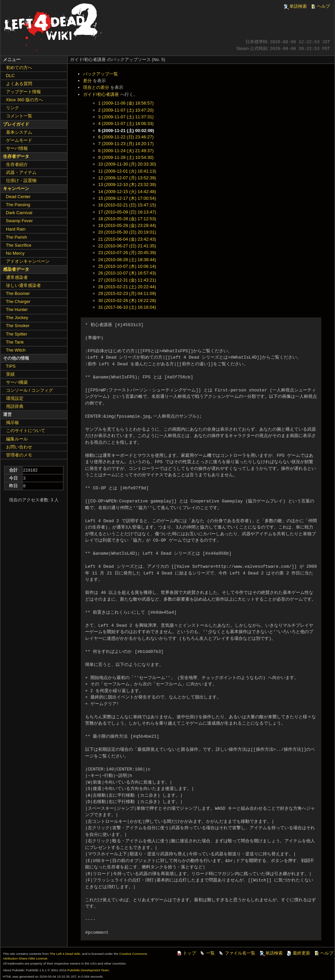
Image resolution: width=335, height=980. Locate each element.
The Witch (16, 350)
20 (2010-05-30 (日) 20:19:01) (127, 232)
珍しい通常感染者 (23, 285)
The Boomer (18, 293)
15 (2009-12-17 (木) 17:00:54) (127, 198)
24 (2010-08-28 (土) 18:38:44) (127, 260)
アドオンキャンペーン (28, 261)
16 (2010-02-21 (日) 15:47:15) (127, 205)
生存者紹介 (17, 164)
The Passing (18, 205)
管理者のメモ (19, 455)
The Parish (17, 237)
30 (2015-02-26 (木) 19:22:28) (127, 300)
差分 (87, 81)
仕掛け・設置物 (21, 180)
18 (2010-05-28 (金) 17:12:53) (127, 219)
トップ (186, 953)
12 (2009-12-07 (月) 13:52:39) (127, 178)
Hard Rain (16, 229)
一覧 (207, 953)
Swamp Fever (19, 221)
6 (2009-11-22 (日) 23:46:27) (126, 137)
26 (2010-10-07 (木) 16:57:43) (127, 273)
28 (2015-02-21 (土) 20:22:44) (127, 287)
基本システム (19, 132)
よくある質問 (19, 84)
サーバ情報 (17, 148)
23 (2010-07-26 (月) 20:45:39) (127, 253)
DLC (10, 76)
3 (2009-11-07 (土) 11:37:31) (126, 117)
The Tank (15, 342)
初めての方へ (19, 68)
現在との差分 (96, 87)
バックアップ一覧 (100, 74)
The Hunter (17, 310)
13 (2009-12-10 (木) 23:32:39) (127, 185)
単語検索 (295, 6)
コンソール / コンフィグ (30, 390)
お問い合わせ (19, 447)
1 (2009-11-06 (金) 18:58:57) (126, 103)
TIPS (11, 366)
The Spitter (17, 334)
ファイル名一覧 (237, 953)
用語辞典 (15, 406)
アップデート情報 (23, 92)
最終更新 (298, 953)
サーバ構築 (17, 382)
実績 (10, 374)
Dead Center (18, 197)
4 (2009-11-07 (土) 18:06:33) (126, 124)
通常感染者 (17, 277)
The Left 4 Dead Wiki (65, 954)
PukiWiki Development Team (88, 970)
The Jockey (17, 318)
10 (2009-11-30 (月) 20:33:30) (127, 164)
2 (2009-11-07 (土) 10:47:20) (126, 110)
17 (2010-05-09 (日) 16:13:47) (127, 212)
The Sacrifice (19, 245)
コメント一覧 (19, 116)
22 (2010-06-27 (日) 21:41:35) (127, 246)
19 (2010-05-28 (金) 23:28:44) (127, 225)
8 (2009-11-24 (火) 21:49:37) (126, 151)
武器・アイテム (21, 172)
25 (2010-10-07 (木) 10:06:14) (127, 266)
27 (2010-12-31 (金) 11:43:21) (127, 280)
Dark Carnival (19, 213)
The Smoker (18, 326)
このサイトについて (26, 431)
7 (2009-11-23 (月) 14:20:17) (126, 144)
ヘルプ (320, 6)
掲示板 (13, 422)
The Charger (18, 301)
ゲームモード (19, 140)
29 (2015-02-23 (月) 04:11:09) (127, 293)
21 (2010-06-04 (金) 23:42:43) (127, 239)
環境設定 (15, 398)
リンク (13, 108)
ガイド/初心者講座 (101, 94)
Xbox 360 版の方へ (25, 100)
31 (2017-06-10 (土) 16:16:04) (127, 307)
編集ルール (17, 439)
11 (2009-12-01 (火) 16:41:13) (127, 171)
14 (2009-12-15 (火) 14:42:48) (127, 192)
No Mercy (15, 253)
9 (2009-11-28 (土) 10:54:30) (126, 157)
